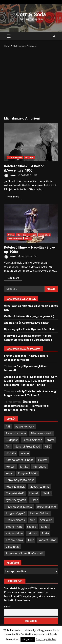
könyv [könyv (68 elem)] (10, 473)
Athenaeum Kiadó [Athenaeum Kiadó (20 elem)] (42, 433)
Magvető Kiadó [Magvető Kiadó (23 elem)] (15, 493)
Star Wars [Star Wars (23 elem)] (46, 520)
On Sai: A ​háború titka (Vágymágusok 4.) (29, 316)
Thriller (28, 239)
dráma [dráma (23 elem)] (51, 440)
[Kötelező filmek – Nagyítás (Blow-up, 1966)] (36, 256)
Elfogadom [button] (28, 639)
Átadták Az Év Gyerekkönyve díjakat (27, 323)
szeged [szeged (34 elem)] (32, 527)
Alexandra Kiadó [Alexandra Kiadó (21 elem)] (16, 433)
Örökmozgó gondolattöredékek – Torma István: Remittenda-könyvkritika (26, 406)
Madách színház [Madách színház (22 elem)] (39, 487)
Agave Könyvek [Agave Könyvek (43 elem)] (25, 426)
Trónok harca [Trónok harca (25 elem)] (14, 540)
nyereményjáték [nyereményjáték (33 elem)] (16, 500)
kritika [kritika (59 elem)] (24, 467)
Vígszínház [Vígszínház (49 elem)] (12, 547)
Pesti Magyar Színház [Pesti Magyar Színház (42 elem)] (19, 507)
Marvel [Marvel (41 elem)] (34, 493)
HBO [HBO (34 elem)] (48, 447)
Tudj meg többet (46, 639)
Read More (13, 197)
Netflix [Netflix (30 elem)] (47, 493)
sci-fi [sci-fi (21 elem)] (33, 520)
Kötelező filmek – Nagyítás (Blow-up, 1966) (31, 224)
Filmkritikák (44, 235)
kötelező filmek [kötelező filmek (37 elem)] (15, 487)
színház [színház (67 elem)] (32, 533)
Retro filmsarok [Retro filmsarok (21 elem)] (15, 520)
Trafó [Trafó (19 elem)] (45, 533)
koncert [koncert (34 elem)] (11, 467)
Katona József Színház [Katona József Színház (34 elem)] (20, 460)
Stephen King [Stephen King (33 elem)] (14, 527)
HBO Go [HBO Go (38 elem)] (11, 453)
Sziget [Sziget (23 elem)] (45, 527)
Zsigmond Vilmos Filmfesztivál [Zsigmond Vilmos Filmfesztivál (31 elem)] (24, 553)
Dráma (11, 235)
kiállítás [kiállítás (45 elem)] (43, 460)
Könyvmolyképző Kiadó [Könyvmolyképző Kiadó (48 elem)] (20, 480)
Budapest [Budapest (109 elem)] (12, 440)
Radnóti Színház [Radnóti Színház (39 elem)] (40, 513)
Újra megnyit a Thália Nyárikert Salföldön (30, 329)
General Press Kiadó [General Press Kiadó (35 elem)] (28, 447)
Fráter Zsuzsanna (15, 356)
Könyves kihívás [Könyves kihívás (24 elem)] (28, 473)
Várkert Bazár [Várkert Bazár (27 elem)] (47, 540)
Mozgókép (30, 157)
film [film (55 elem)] (8, 447)
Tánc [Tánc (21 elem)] (31, 540)
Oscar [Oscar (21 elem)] (34, 500)
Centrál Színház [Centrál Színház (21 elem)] (32, 440)
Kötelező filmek (15, 157)
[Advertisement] (31, 81)
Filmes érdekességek (26, 235)
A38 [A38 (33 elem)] (8, 426)
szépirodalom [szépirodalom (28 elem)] (14, 533)
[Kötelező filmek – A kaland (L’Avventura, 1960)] (36, 175)
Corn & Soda (31, 14)
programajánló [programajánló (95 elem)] (47, 507)
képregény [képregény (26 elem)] (40, 467)
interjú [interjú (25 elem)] (25, 453)
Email (7, 607)
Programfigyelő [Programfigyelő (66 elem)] (15, 513)
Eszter (10, 176)
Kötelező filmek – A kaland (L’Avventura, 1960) (31, 142)
